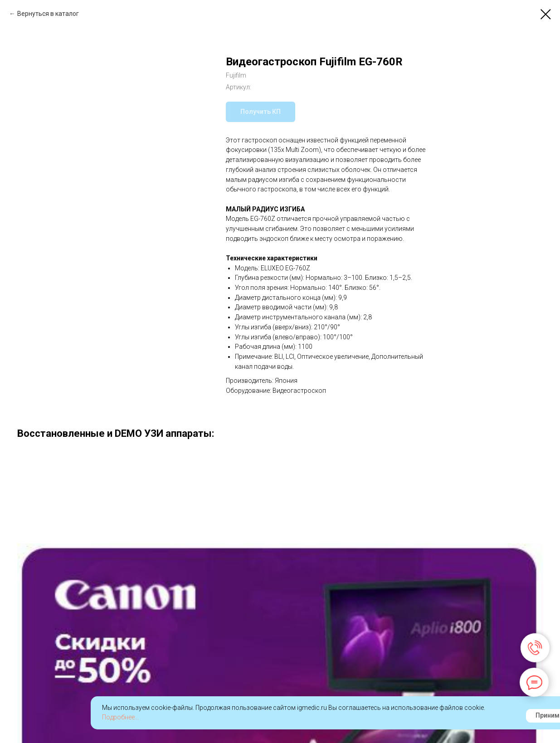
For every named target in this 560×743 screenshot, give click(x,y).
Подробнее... (120, 717)
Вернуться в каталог (48, 14)
